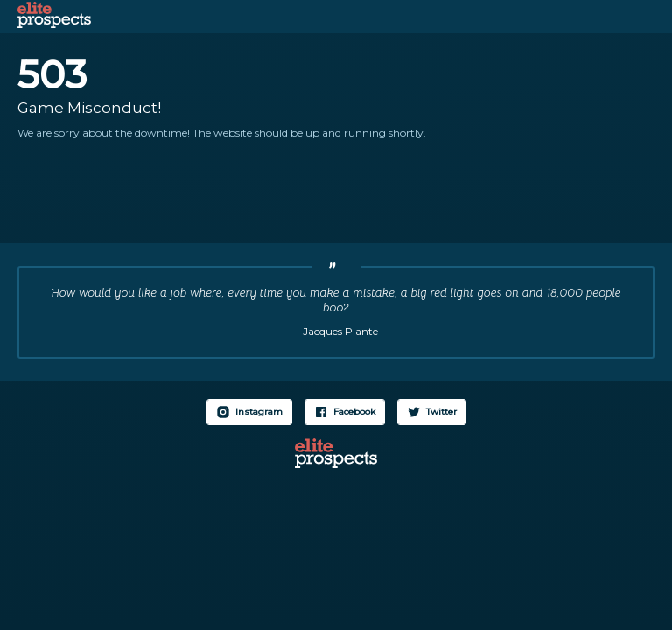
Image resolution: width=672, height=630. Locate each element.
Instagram (259, 412)
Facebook (354, 412)
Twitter (441, 412)
